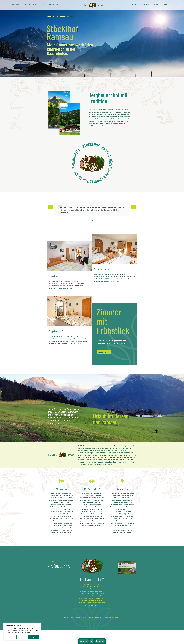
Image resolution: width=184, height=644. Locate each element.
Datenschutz (94, 618)
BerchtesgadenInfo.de (113, 618)
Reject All (22, 637)
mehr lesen (70, 288)
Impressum (86, 618)
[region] (22, 632)
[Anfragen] (100, 641)
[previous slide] (50, 207)
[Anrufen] (92, 641)
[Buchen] (84, 641)
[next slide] (134, 207)
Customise (11, 637)
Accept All (33, 637)
